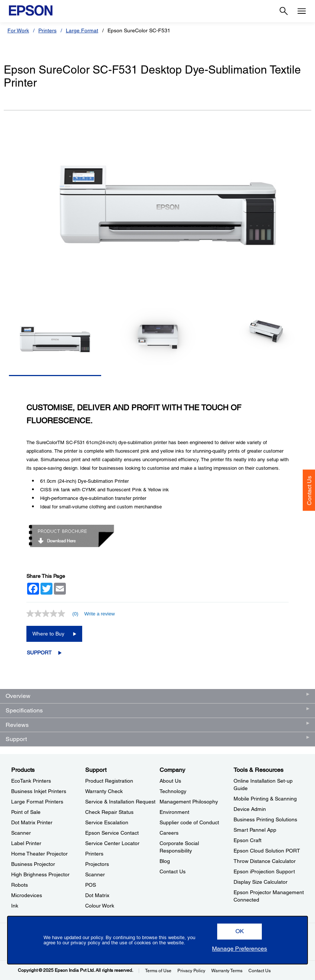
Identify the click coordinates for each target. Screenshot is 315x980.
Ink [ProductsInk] (15, 906)
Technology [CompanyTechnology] (173, 791)
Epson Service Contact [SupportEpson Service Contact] (112, 833)
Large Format (82, 30)
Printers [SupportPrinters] (94, 854)
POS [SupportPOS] (91, 885)
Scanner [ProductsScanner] (21, 833)
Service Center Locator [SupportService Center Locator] (112, 843)
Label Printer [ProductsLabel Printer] (26, 843)
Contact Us (309, 490)
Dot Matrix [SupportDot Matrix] (97, 895)
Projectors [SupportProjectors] (97, 864)
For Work (18, 30)
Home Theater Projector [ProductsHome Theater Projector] (39, 854)
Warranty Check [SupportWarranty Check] (104, 791)
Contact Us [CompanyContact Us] (173, 871)
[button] (240, 932)
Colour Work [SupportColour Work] (100, 906)
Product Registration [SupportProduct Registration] (109, 781)
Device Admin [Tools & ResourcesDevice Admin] (250, 809)
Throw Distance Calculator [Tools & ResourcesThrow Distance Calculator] (265, 861)
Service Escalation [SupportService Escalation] (107, 822)
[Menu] (302, 11)
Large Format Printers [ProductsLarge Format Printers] (37, 802)
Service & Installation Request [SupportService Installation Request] (120, 802)
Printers (47, 30)
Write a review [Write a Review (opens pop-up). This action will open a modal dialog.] (99, 614)
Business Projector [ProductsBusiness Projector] (33, 864)
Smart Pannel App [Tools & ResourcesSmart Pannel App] (255, 830)
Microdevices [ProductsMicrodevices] (27, 895)
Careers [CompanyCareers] (169, 833)
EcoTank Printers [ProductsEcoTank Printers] (31, 781)
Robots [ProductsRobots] (20, 885)
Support (39, 653)
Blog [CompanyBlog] (165, 861)
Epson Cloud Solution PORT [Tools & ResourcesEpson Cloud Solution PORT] (267, 851)
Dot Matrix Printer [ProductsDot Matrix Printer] (32, 822)
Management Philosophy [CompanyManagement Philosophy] (189, 802)
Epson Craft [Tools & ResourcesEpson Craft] (247, 840)
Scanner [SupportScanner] (95, 874)
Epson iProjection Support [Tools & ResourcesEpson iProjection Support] (264, 871)
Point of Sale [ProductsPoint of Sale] (26, 812)
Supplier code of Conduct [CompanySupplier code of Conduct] (189, 822)
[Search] (284, 11)
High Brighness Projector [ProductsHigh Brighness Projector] (40, 874)
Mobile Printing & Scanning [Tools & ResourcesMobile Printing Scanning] (265, 799)
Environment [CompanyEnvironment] (174, 812)
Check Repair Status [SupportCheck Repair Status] (109, 812)
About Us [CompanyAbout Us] (170, 781)
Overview (18, 696)
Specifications (24, 710)
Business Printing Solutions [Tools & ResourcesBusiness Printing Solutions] (265, 819)
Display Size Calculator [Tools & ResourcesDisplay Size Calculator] (261, 882)
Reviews (17, 725)
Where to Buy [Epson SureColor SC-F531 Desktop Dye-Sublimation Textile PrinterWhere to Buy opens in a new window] (48, 634)
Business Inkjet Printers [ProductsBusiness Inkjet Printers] (39, 791)
